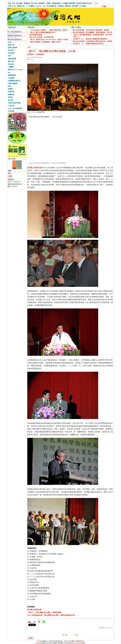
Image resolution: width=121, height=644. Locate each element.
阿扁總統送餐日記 (14, 81)
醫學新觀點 (12, 75)
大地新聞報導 (39, 54)
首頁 (9, 3)
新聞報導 (27, 3)
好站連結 (11, 111)
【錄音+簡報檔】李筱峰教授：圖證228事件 (45, 42)
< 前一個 (65, 635)
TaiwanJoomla (77, 643)
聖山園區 (19, 3)
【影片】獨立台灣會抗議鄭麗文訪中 (42, 32)
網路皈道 (11, 95)
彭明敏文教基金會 (35, 168)
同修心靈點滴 (13, 83)
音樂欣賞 (11, 92)
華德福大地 (21, 6)
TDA (44, 6)
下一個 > (76, 635)
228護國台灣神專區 (69, 3)
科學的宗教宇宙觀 (14, 103)
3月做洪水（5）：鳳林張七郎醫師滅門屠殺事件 (90, 39)
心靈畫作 (11, 67)
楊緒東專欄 (12, 59)
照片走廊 (34, 3)
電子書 (10, 100)
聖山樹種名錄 (52, 6)
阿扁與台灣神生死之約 (84, 3)
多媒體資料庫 (56, 3)
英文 (14, 3)
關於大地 (11, 45)
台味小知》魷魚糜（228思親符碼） (42, 37)
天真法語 (11, 106)
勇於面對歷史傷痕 (36, 35)
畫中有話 (11, 61)
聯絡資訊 (68, 6)
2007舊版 (83, 6)
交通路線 (60, 6)
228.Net (39, 6)
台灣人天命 (12, 6)
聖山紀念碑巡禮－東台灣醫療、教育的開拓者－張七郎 (93, 32)
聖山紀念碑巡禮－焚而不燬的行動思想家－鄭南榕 (91, 30)
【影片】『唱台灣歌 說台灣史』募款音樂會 (44, 612)
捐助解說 (41, 3)
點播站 (10, 89)
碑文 (10, 56)
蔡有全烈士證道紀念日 (15, 39)
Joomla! (38, 643)
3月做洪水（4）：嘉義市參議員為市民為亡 (89, 44)
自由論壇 (11, 78)
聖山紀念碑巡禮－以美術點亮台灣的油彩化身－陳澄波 (93, 41)
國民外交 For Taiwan (15, 70)
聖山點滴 (11, 53)
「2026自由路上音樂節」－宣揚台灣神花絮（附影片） (49, 30)
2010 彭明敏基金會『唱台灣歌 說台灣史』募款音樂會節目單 (51, 615)
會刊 (10, 86)
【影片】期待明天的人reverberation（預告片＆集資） (49, 39)
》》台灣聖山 (30, 6)
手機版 (104, 6)
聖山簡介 (11, 50)
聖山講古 (11, 64)
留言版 (10, 97)
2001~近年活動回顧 (15, 108)
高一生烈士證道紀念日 (15, 32)
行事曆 (48, 3)
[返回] (31, 638)
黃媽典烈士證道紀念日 (15, 35)
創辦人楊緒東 (13, 48)
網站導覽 (75, 6)
